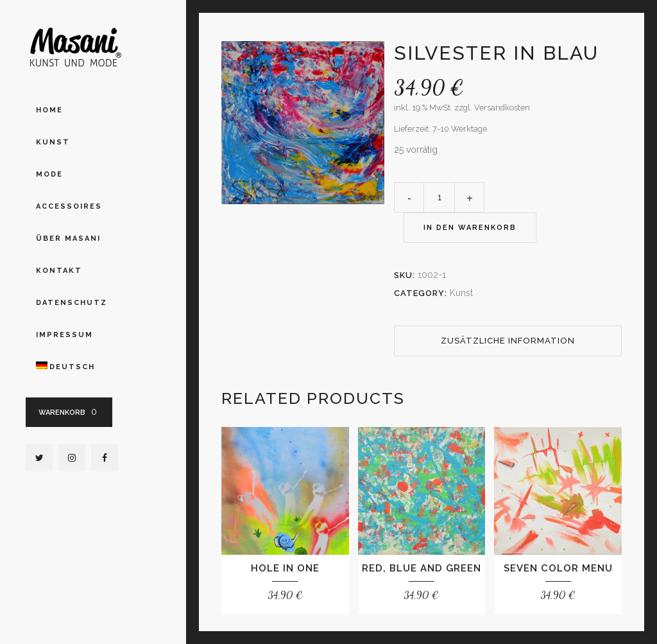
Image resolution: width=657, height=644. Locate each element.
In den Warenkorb (470, 228)
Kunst (461, 293)
